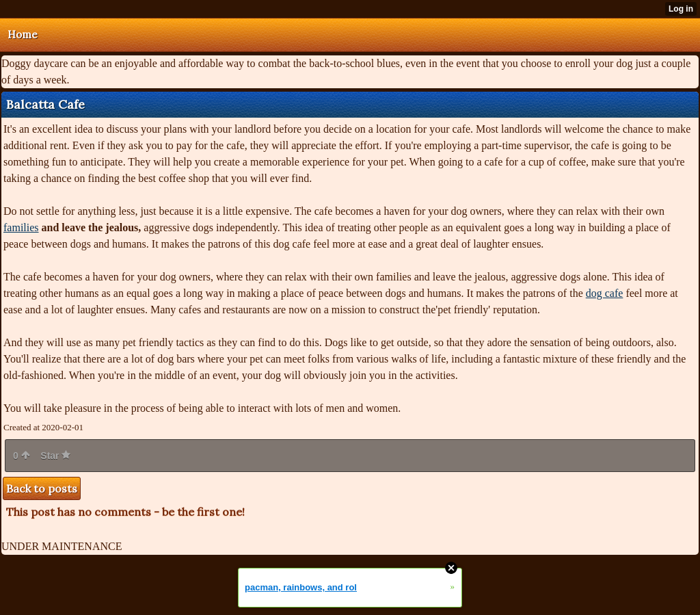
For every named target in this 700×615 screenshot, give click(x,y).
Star (55, 456)
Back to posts (42, 488)
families (21, 227)
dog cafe (605, 293)
